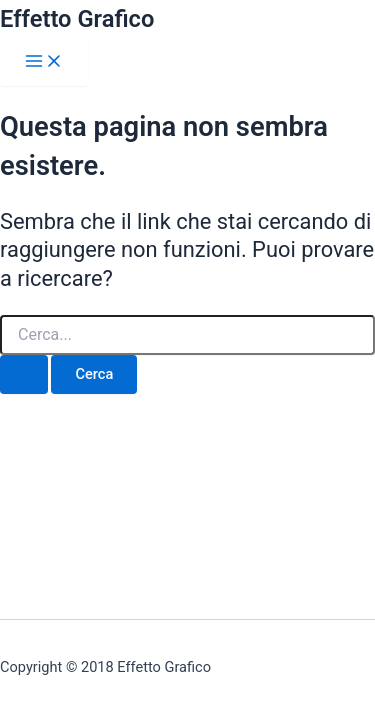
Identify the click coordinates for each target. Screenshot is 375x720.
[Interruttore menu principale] (44, 62)
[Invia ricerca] (24, 374)
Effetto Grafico (77, 19)
